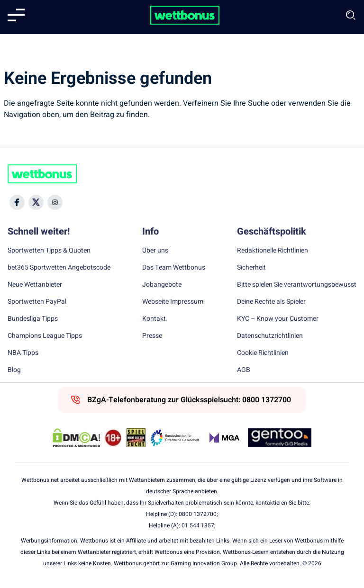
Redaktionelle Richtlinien (273, 251)
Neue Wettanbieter (35, 285)
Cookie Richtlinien (263, 353)
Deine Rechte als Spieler (271, 302)
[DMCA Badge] (76, 438)
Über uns (155, 251)
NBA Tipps (23, 353)
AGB (244, 370)
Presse (152, 336)
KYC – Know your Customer (278, 319)
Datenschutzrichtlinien (270, 336)
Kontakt (154, 319)
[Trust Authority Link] (175, 438)
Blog (14, 370)
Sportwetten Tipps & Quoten (49, 251)
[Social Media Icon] (17, 202)
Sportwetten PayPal (37, 302)
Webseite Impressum (173, 302)
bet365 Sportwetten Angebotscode (59, 268)
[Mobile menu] (16, 15)
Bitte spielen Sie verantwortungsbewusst (297, 285)
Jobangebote (162, 285)
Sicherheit (251, 268)
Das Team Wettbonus (174, 268)
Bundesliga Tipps (33, 319)
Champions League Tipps (45, 336)
